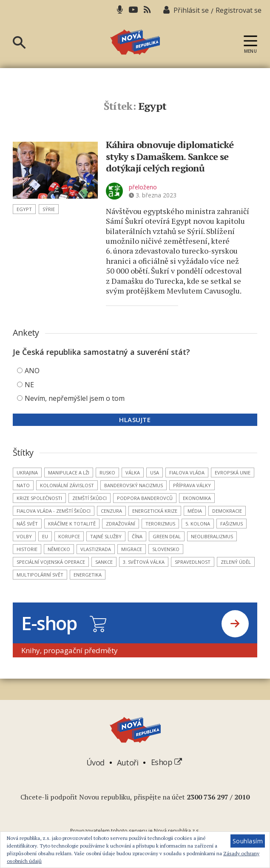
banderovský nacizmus (134, 485)
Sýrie (49, 209)
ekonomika (197, 498)
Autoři (128, 762)
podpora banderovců (145, 498)
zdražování (121, 524)
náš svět (27, 524)
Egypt (24, 209)
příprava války (192, 485)
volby (24, 536)
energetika (88, 575)
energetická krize (155, 511)
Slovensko (166, 549)
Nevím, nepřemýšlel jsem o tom (75, 398)
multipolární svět (40, 575)
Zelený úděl (236, 562)
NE (29, 385)
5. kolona (198, 524)
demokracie (227, 511)
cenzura (111, 511)
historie (27, 549)
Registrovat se (239, 10)
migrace (132, 549)
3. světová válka (144, 562)
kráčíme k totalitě (72, 524)
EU (45, 536)
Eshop (166, 762)
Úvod (95, 762)
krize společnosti (39, 498)
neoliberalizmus (212, 536)
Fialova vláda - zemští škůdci (54, 511)
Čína (137, 536)
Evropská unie (233, 473)
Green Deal (167, 536)
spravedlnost (193, 562)
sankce (104, 562)
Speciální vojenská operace (51, 562)
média (195, 511)
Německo (59, 549)
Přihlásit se (191, 10)
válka (133, 473)
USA (155, 473)
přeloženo (143, 187)
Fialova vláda (187, 473)
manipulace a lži (69, 473)
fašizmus (232, 524)
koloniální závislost (67, 485)
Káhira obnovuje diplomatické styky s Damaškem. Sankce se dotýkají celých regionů (170, 156)
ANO (32, 371)
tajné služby (106, 536)
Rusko (107, 473)
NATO (23, 485)
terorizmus (160, 524)
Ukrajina (27, 473)
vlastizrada (96, 549)
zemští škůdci (90, 498)
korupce (69, 536)
